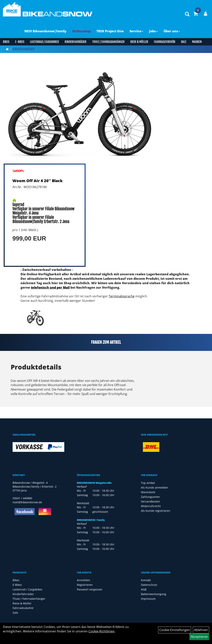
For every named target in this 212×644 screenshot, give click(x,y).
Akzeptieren (199, 637)
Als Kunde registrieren (156, 511)
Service (136, 31)
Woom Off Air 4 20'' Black (37, 181)
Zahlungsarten (150, 497)
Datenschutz (149, 585)
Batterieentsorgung (154, 594)
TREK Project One (110, 31)
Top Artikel (148, 483)
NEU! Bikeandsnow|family (45, 31)
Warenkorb (148, 492)
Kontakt (146, 580)
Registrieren (85, 585)
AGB (144, 589)
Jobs (153, 31)
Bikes (6, 42)
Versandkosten (151, 501)
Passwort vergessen (90, 589)
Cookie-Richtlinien (102, 631)
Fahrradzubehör (165, 42)
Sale (184, 42)
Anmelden (84, 580)
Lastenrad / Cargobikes (44, 42)
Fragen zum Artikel (106, 342)
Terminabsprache (122, 296)
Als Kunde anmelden (154, 487)
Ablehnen (201, 630)
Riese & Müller (139, 42)
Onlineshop (81, 31)
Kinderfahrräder (76, 42)
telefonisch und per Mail (50, 287)
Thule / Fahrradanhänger (108, 42)
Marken (197, 42)
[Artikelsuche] (187, 14)
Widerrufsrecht (151, 506)
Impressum (148, 599)
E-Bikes (20, 42)
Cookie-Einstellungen (175, 630)
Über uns (172, 31)
